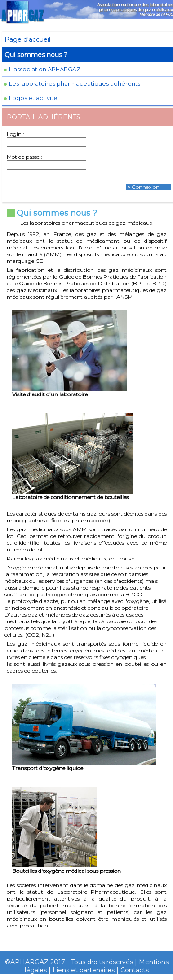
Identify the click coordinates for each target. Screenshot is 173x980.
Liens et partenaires (84, 970)
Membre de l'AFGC (156, 14)
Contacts (135, 970)
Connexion (146, 187)
